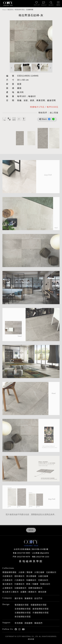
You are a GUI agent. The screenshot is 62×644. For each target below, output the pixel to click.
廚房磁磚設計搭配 (41, 609)
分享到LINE (53, 119)
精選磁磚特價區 (20, 10)
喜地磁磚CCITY (8, 4)
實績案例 (29, 598)
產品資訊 (10, 10)
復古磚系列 (7, 584)
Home (4, 10)
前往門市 (38, 598)
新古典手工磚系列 (10, 592)
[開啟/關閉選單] (58, 4)
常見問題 (19, 623)
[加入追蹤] (49, 59)
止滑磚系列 (7, 588)
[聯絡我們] (44, 4)
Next (51, 68)
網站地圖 (31, 639)
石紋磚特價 (30, 10)
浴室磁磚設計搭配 (23, 609)
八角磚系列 (19, 580)
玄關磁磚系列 (20, 588)
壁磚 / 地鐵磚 (32, 584)
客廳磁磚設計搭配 (39, 605)
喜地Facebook (16, 629)
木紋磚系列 (7, 576)
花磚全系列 (43, 580)
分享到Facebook (49, 119)
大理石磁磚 (39, 572)
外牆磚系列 (19, 584)
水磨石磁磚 (43, 576)
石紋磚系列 (51, 572)
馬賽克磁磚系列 (35, 588)
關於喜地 (19, 598)
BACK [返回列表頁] (31, 530)
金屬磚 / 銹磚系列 (28, 592)
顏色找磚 (42, 592)
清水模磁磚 (31, 576)
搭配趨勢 (29, 623)
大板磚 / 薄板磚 (25, 572)
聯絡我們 (38, 623)
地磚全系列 (45, 584)
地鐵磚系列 (31, 580)
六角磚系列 (7, 580)
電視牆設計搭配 (22, 605)
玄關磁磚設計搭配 (23, 613)
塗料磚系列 (19, 576)
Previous (12, 68)
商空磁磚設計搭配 (23, 617)
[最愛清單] (36, 4)
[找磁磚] (51, 4)
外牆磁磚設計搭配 (41, 613)
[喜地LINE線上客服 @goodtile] (54, 113)
